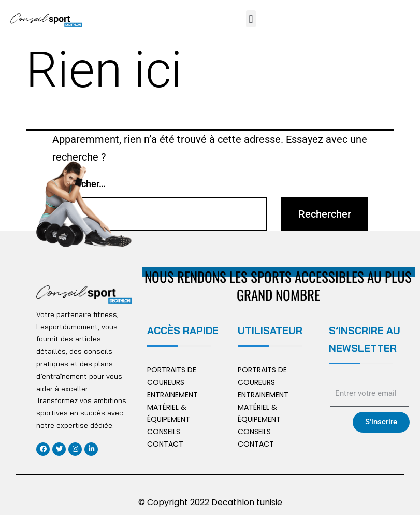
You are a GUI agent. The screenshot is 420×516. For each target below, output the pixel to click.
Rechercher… (79, 184)
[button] (251, 19)
